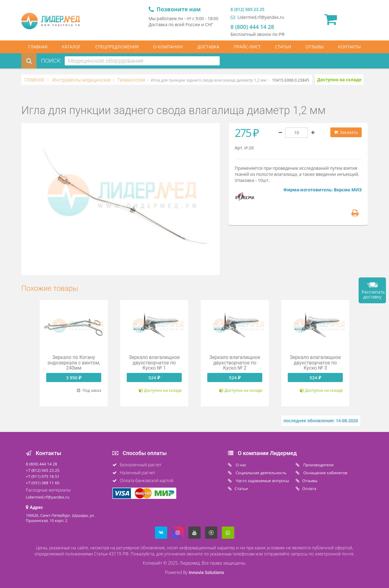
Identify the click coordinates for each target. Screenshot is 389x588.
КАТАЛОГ (71, 47)
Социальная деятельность (261, 473)
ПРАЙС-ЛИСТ (247, 47)
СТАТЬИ (283, 47)
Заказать (346, 132)
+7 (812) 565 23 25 (43, 470)
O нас (241, 465)
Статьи (241, 489)
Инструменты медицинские (81, 80)
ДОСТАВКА (208, 47)
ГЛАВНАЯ (38, 47)
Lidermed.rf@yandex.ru (258, 17)
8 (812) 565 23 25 (248, 9)
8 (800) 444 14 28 (252, 27)
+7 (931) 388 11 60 (43, 483)
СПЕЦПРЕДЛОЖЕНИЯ (117, 47)
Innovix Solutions (206, 572)
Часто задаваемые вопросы (262, 481)
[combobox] (142, 61)
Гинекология (131, 80)
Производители (318, 465)
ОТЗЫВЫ (315, 47)
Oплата (309, 489)
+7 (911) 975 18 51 (43, 476)
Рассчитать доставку (373, 294)
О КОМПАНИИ (168, 47)
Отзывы (310, 481)
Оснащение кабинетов (325, 473)
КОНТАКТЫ (349, 47)
